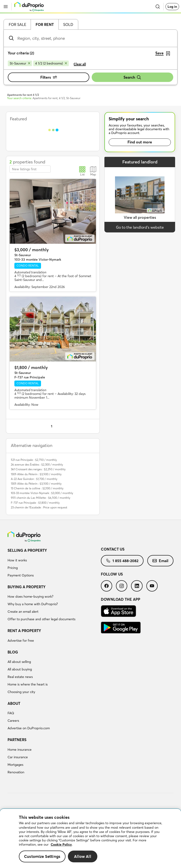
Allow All (83, 856)
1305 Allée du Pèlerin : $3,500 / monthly (36, 474)
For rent (45, 24)
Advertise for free (21, 641)
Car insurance (18, 757)
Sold (68, 24)
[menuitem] (54, 564)
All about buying (20, 669)
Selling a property (27, 550)
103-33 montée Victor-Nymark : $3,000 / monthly (42, 493)
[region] (90, 838)
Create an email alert (23, 612)
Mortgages (15, 765)
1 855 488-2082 (122, 561)
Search (132, 77)
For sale (17, 24)
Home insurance (20, 750)
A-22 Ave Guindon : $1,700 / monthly (34, 479)
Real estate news (20, 677)
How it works (17, 560)
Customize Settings (42, 856)
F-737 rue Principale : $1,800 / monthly (35, 503)
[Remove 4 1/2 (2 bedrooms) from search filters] (51, 63)
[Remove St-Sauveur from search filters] (20, 63)
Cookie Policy (61, 844)
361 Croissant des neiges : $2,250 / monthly (38, 469)
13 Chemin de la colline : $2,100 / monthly (37, 488)
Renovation (16, 772)
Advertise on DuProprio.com (29, 728)
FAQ (11, 713)
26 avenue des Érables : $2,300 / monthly (37, 464)
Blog (13, 652)
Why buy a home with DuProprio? (33, 604)
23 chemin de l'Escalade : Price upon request (39, 507)
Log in (172, 7)
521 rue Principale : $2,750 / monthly (34, 460)
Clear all (80, 64)
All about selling (19, 662)
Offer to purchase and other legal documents (41, 619)
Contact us (113, 549)
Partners (17, 740)
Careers (13, 721)
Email (160, 561)
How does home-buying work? (30, 596)
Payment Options (21, 575)
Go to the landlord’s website (140, 227)
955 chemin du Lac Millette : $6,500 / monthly (41, 498)
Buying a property (27, 587)
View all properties (140, 217)
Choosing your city (21, 692)
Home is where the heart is (28, 684)
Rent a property (24, 631)
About (14, 703)
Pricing (13, 568)
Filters (49, 77)
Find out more (140, 142)
